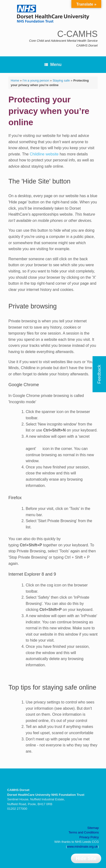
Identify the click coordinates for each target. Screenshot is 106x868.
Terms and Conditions (84, 832)
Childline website (44, 154)
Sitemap (93, 828)
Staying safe (61, 80)
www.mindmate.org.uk (82, 847)
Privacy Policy (89, 837)
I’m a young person (36, 80)
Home (15, 80)
